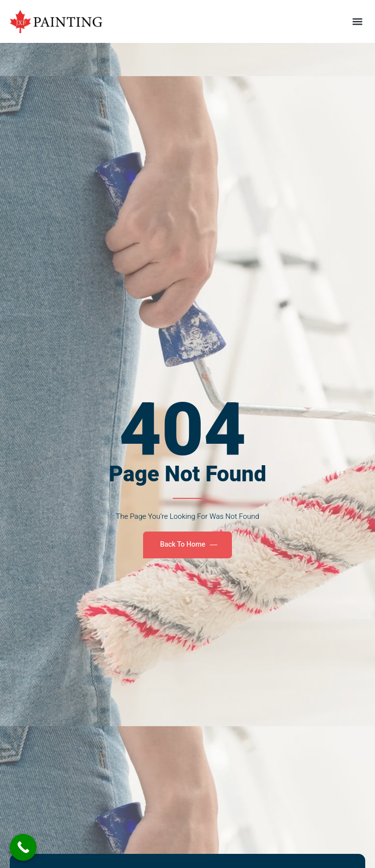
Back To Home (189, 545)
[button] (357, 21)
